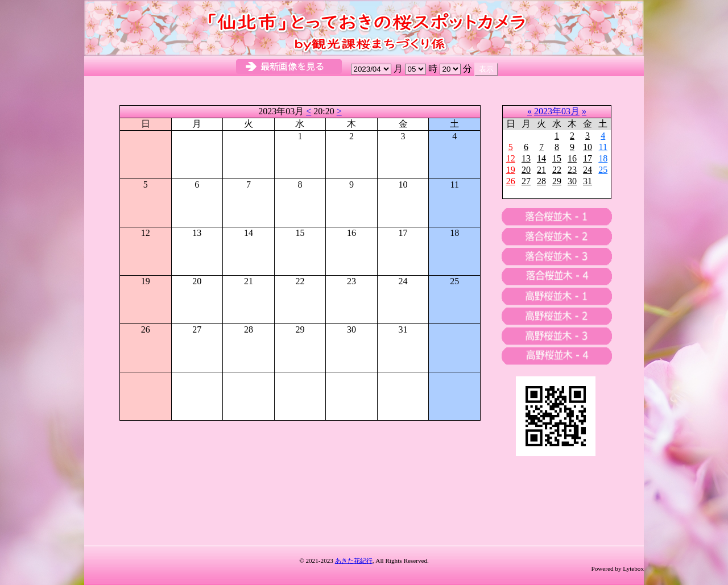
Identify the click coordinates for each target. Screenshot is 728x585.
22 (557, 170)
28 (541, 181)
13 (526, 158)
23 (572, 170)
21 (541, 170)
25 (603, 170)
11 (603, 147)
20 (526, 170)
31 (588, 181)
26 (511, 181)
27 (526, 181)
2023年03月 (557, 111)
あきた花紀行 (354, 561)
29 (557, 181)
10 (588, 147)
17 (588, 158)
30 (572, 181)
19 (511, 170)
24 (588, 170)
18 (603, 158)
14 (541, 158)
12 (511, 158)
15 (557, 158)
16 (572, 158)
